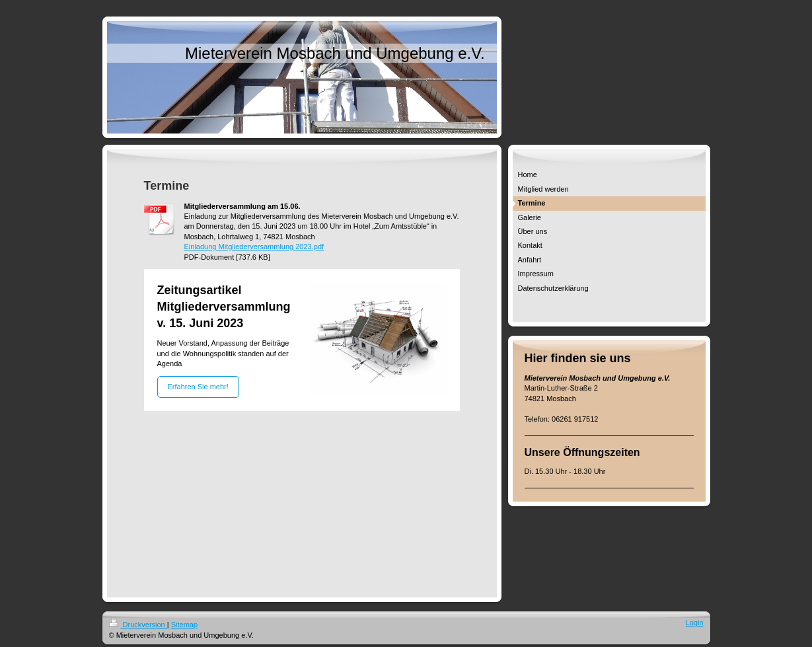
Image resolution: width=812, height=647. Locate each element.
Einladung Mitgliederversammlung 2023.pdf (254, 247)
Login (695, 623)
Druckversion (138, 625)
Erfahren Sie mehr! (198, 387)
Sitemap (184, 625)
